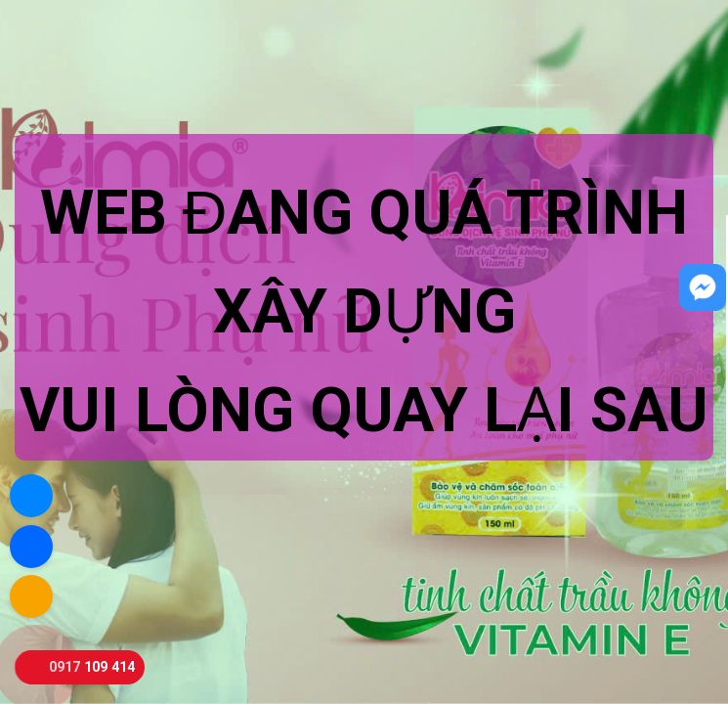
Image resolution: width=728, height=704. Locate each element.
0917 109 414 (92, 667)
